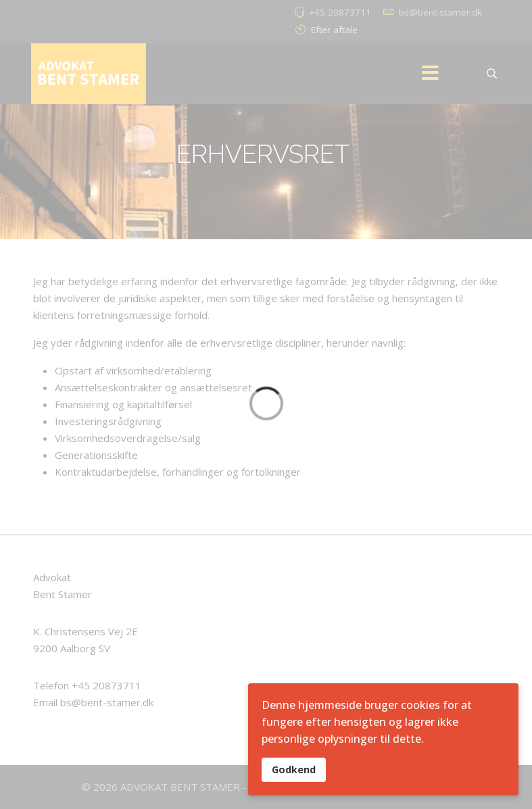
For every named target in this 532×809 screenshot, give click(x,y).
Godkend (294, 769)
